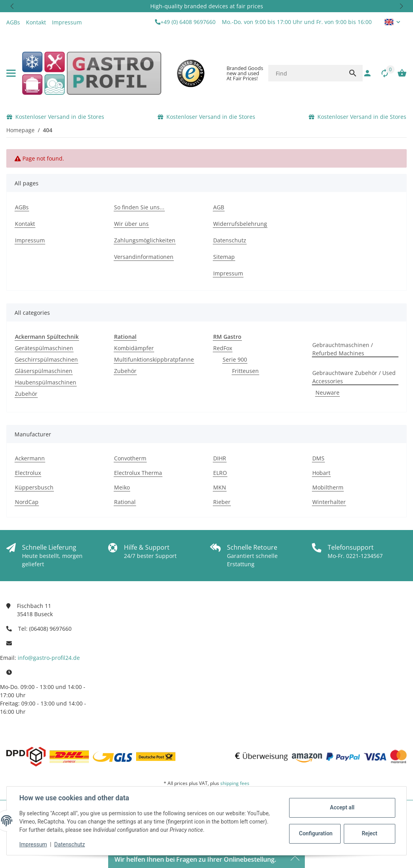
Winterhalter (329, 502)
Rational (125, 502)
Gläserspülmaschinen (44, 371)
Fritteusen (245, 371)
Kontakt (36, 22)
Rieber (222, 502)
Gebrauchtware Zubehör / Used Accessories (354, 377)
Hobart (321, 473)
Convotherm (130, 458)
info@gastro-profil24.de (49, 658)
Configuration (316, 833)
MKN (220, 487)
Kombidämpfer (134, 348)
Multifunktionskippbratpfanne (154, 359)
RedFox (223, 348)
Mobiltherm (328, 487)
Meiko (122, 487)
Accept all (342, 807)
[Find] (306, 73)
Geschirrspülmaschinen (46, 359)
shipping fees (235, 783)
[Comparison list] (381, 73)
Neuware (327, 392)
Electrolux (28, 473)
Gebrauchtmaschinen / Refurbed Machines (343, 349)
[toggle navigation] (11, 73)
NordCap (27, 502)
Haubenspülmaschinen (46, 382)
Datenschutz (70, 844)
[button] (12, 6)
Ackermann (30, 458)
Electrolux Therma (138, 473)
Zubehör (26, 394)
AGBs (13, 22)
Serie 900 (235, 359)
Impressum (33, 844)
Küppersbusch (34, 487)
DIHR (220, 458)
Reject (370, 833)
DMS (318, 458)
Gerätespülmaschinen (44, 348)
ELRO (220, 473)
